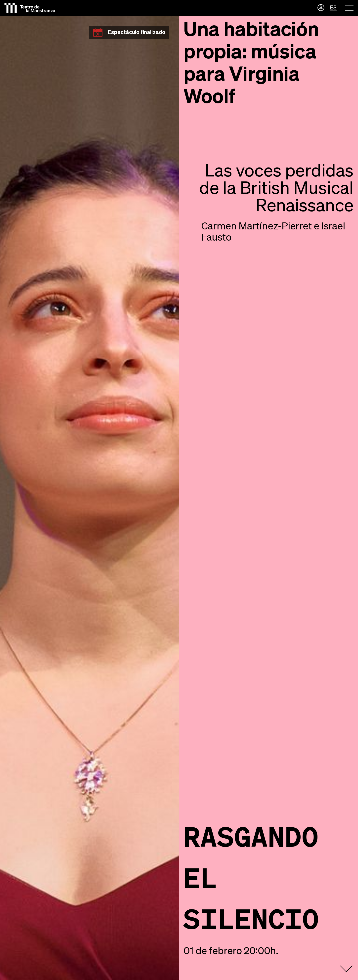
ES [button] (333, 8)
